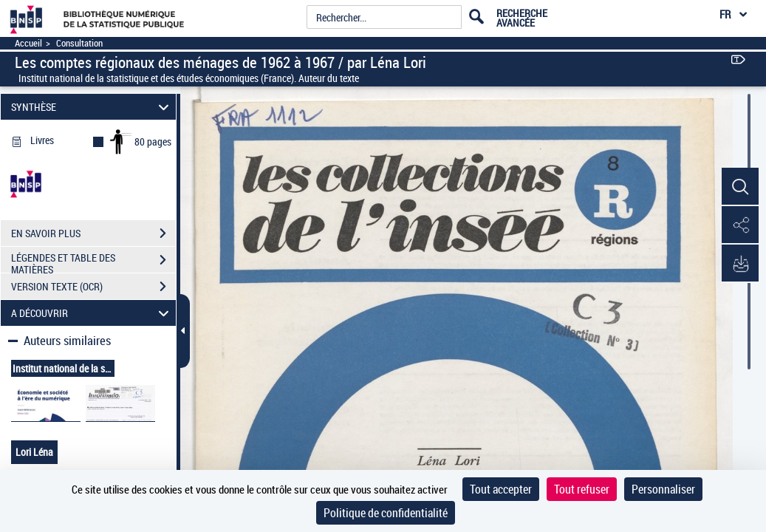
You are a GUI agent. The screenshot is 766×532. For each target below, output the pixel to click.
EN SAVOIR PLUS (93, 233)
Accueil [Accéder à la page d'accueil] (28, 43)
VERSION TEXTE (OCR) (93, 287)
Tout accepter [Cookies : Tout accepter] (501, 489)
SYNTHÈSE (92, 107)
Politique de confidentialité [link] (386, 513)
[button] (740, 187)
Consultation (79, 43)
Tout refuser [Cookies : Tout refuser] (582, 489)
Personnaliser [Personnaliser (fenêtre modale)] (663, 489)
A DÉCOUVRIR (92, 313)
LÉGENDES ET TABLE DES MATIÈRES (93, 262)
